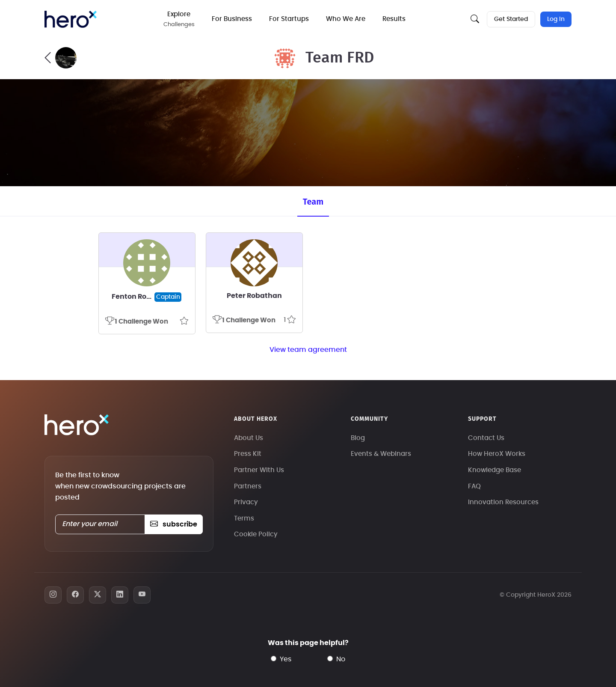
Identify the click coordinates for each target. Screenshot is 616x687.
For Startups (289, 19)
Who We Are (346, 19)
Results (394, 19)
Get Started (511, 19)
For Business (232, 19)
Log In (556, 19)
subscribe (173, 524)
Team (313, 202)
